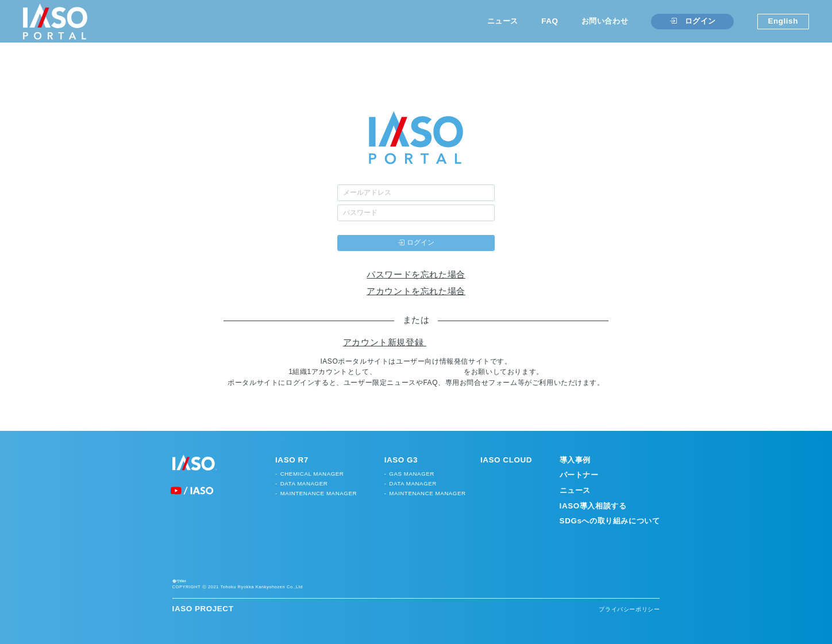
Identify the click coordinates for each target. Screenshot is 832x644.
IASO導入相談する (593, 506)
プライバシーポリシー (629, 627)
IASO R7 (292, 460)
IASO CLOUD (506, 460)
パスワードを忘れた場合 (416, 275)
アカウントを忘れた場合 (416, 291)
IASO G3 (401, 460)
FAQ (550, 21)
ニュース (503, 21)
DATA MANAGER (304, 483)
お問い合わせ (605, 21)
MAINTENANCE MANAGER (319, 493)
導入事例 (575, 460)
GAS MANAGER (412, 474)
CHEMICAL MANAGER (312, 474)
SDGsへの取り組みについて (610, 521)
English (783, 21)
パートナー (579, 475)
